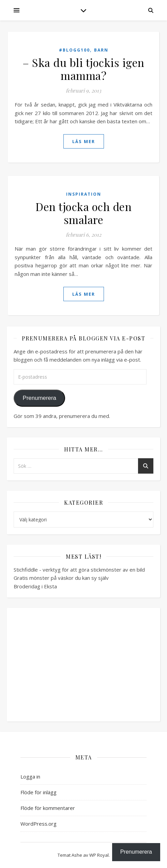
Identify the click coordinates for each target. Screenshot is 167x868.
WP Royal (99, 855)
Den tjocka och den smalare (83, 213)
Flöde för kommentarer (48, 808)
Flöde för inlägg (39, 792)
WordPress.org (39, 824)
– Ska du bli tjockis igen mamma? (83, 69)
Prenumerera (39, 398)
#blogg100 (74, 50)
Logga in (30, 776)
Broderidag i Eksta (35, 586)
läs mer (84, 141)
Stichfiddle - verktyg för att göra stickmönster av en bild (79, 570)
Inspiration (84, 194)
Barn (101, 50)
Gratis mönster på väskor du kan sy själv (61, 578)
